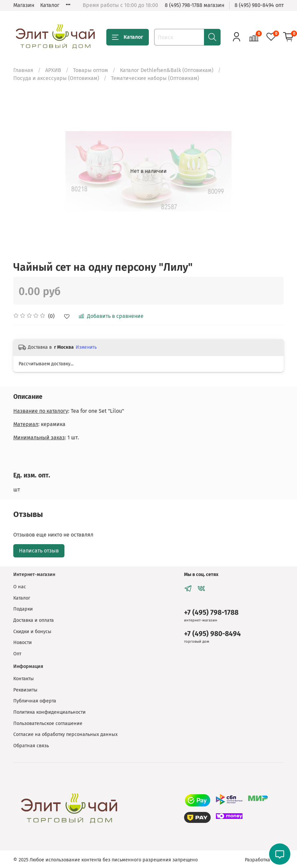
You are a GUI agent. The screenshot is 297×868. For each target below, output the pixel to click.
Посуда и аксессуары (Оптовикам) (56, 78)
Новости (23, 643)
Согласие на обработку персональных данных (65, 734)
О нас (20, 587)
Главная (23, 70)
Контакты (24, 679)
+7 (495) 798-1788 (211, 613)
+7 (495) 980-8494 (212, 634)
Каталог (50, 5)
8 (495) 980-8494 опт (259, 5)
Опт (17, 654)
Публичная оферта (35, 701)
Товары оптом (91, 70)
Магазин (24, 5)
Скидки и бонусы (32, 632)
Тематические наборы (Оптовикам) (155, 78)
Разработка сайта (264, 860)
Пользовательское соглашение (48, 723)
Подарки (23, 609)
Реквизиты (25, 690)
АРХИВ (53, 70)
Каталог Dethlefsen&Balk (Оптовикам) (167, 70)
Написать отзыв (39, 551)
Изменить (86, 347)
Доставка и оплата (34, 620)
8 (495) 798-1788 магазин (195, 5)
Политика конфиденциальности (49, 712)
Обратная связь (31, 746)
